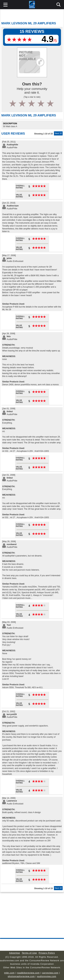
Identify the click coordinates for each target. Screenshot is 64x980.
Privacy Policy (47, 953)
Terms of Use (29, 953)
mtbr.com (9, 973)
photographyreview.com (21, 976)
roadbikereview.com (28, 973)
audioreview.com (47, 976)
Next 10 (58, 133)
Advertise (15, 953)
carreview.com (50, 973)
